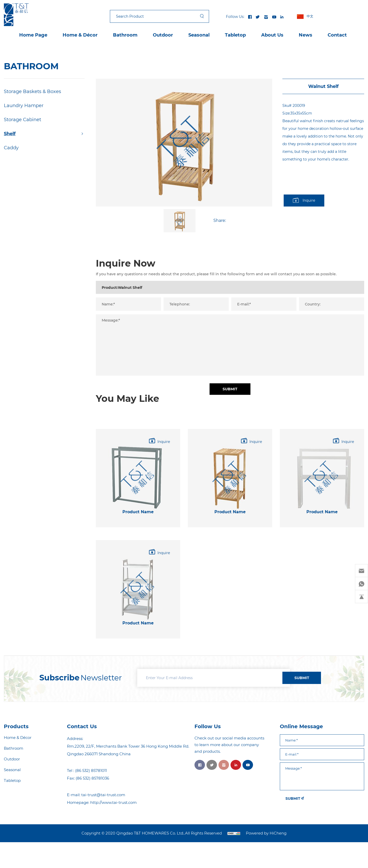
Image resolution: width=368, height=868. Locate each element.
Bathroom (125, 35)
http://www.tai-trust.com (113, 802)
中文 (310, 16)
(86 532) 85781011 (91, 770)
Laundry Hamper (24, 106)
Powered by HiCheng (266, 833)
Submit (230, 430)
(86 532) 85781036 (92, 778)
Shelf (10, 134)
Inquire (309, 200)
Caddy (11, 148)
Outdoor (163, 35)
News (306, 35)
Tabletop (235, 35)
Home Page (33, 35)
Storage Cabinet (22, 120)
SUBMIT (302, 678)
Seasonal (199, 35)
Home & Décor (80, 35)
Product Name (138, 541)
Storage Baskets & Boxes (32, 92)
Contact (337, 35)
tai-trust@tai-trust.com (103, 795)
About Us (272, 35)
